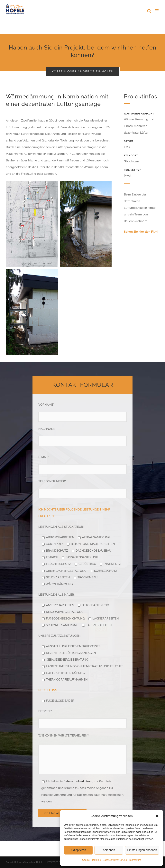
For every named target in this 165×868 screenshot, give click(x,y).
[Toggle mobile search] (149, 11)
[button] (157, 816)
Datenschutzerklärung (115, 860)
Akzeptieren (78, 850)
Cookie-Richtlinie (92, 860)
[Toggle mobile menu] (157, 11)
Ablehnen (109, 850)
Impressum (135, 860)
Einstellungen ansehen (142, 850)
